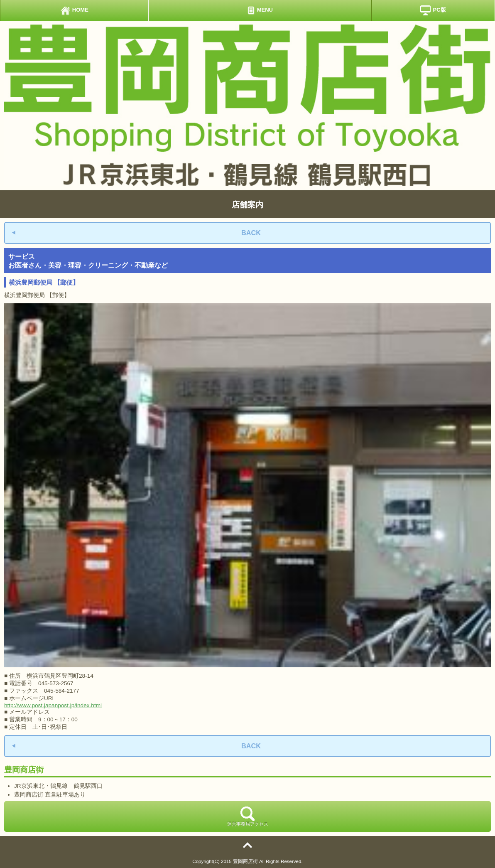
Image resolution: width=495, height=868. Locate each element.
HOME (74, 10)
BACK (251, 233)
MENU (260, 10)
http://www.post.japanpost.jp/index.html (53, 705)
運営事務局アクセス (248, 816)
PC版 (433, 10)
